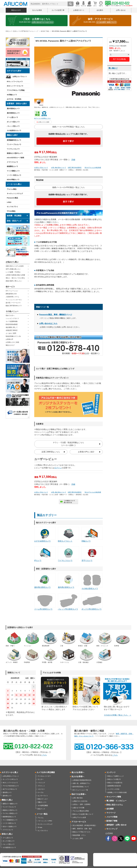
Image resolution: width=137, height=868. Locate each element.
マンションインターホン (14, 300)
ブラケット (41, 786)
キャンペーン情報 (114, 797)
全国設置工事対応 (12, 330)
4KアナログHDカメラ (10, 789)
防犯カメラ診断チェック (116, 776)
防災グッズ (41, 809)
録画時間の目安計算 (114, 786)
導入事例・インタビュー (116, 801)
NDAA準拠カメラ (13, 180)
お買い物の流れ (78, 798)
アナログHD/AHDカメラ (11, 786)
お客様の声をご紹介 (86, 452)
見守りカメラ (92, 554)
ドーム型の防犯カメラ (45, 602)
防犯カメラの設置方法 (115, 783)
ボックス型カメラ (13, 122)
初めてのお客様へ (79, 794)
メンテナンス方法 (113, 789)
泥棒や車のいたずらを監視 (15, 266)
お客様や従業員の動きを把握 (15, 275)
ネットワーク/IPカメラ (10, 779)
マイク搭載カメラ (13, 171)
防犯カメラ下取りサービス (81, 832)
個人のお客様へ (78, 772)
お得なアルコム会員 (79, 817)
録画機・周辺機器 (14, 216)
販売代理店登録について (81, 787)
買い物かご (113, 68)
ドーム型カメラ (12, 117)
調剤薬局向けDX (11, 294)
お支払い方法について (41, 168)
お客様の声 (9, 339)
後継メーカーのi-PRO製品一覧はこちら (68, 127)
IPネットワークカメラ (15, 82)
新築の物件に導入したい (14, 281)
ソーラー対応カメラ (14, 175)
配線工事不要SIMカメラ (14, 306)
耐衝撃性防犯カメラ (9, 817)
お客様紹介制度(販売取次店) (82, 780)
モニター (41, 779)
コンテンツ (111, 772)
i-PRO (9, 202)
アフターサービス (79, 822)
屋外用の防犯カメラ (45, 581)
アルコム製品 (12, 189)
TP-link (40, 827)
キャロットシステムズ (15, 193)
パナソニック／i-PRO (45, 821)
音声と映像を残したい (13, 269)
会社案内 (100, 10)
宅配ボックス (42, 802)
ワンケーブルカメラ (14, 144)
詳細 (73, 160)
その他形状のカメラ (14, 130)
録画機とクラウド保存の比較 (117, 792)
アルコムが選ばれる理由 (81, 811)
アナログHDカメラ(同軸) (16, 90)
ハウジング (41, 783)
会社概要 (110, 809)
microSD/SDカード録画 (15, 158)
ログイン (58, 468)
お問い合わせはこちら (48, 323)
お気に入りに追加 (44, 122)
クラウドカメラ (12, 162)
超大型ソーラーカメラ (13, 303)
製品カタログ (10, 345)
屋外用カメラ (7, 796)
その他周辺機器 (43, 806)
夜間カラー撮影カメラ (10, 804)
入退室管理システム (12, 297)
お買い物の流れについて (59, 168)
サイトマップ (112, 829)
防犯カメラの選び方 (114, 779)
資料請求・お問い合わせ (116, 825)
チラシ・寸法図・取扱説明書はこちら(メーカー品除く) (68, 444)
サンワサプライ (12, 207)
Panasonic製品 (12, 198)
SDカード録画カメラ (10, 827)
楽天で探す (69, 141)
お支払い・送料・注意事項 (81, 804)
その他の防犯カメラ (92, 581)
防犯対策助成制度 (12, 324)
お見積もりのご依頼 (12, 342)
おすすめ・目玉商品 (14, 99)
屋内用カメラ (7, 792)
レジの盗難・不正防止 (13, 272)
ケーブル (41, 792)
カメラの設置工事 (58, 10)
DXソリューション (12, 291)
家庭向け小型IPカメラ (15, 153)
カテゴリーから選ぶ (10, 772)
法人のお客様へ (78, 776)
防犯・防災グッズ (14, 221)
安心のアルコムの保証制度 (93, 168)
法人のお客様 (37, 10)
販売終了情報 (112, 821)
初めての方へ (10, 315)
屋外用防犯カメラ (13, 109)
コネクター (41, 789)
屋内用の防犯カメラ (68, 581)
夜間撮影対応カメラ (14, 140)
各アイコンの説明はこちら (42, 118)
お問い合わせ (121, 10)
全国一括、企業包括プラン (81, 783)
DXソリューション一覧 (80, 790)
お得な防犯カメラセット (11, 776)
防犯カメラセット (68, 534)
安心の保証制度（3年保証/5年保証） (85, 825)
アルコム (41, 818)
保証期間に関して (12, 327)
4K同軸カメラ (12, 95)
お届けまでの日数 (78, 808)
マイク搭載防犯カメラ (10, 820)
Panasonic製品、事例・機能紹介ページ (56, 315)
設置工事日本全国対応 (75, 168)
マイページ (111, 813)
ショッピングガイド (12, 318)
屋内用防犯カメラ (13, 113)
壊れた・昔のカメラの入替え (15, 278)
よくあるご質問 (11, 333)
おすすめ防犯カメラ (45, 534)
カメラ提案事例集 (12, 321)
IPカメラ (45, 554)
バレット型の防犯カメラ (68, 602)
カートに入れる (119, 59)
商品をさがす (16, 10)
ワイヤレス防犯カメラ (10, 813)
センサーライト (43, 796)
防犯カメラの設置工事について (83, 814)
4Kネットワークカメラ (15, 86)
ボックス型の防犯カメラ (92, 602)
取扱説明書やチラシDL (13, 336)
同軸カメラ (92, 534)
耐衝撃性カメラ (12, 166)
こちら (44, 755)
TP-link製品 (11, 211)
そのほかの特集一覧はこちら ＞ (118, 715)
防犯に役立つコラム (115, 805)
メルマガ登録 (112, 817)
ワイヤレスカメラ (13, 149)
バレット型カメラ (13, 126)
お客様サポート (79, 10)
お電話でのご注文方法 (80, 801)
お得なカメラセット (20, 77)
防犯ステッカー (43, 799)
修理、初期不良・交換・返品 (82, 829)
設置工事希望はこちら (51, 452)
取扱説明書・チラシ (79, 835)
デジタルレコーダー (44, 776)
